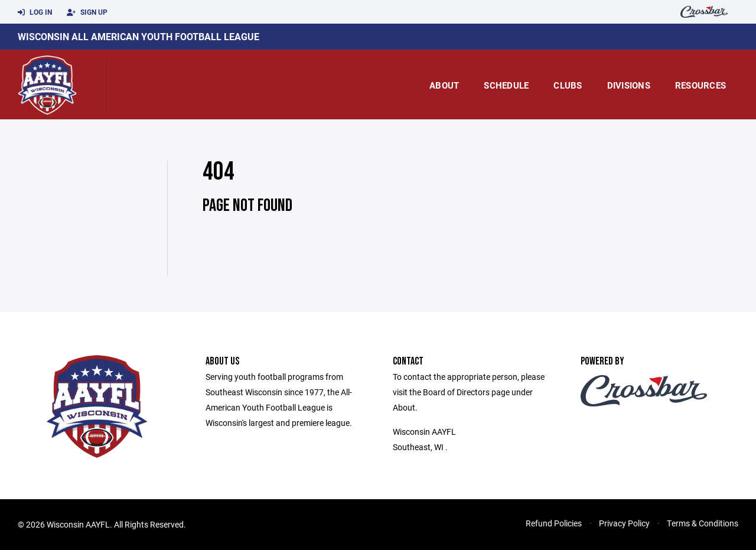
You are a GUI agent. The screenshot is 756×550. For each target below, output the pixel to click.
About (444, 85)
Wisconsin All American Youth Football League (139, 36)
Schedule (506, 85)
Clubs (568, 85)
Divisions (629, 85)
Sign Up (87, 12)
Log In (35, 12)
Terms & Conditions (703, 523)
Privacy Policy (624, 523)
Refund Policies (554, 523)
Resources (700, 85)
